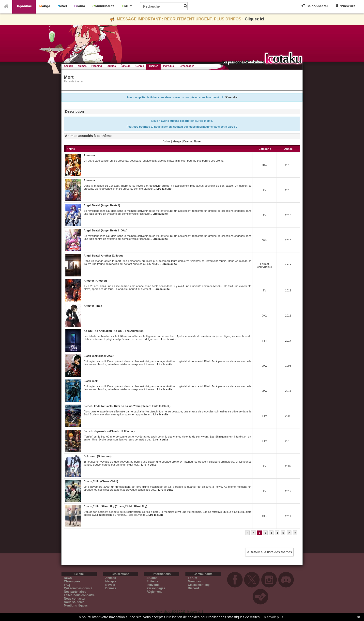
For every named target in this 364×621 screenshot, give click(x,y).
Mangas (111, 581)
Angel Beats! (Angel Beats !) (102, 205)
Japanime (24, 6)
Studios (111, 66)
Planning (97, 66)
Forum (127, 6)
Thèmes (153, 66)
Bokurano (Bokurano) (98, 456)
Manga (45, 6)
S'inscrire (345, 6)
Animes (82, 66)
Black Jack (91, 381)
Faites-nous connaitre (79, 595)
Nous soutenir (74, 602)
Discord (193, 588)
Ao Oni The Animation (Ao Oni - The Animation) (114, 331)
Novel (62, 6)
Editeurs (152, 581)
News (68, 578)
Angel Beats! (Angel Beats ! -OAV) (106, 230)
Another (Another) (95, 281)
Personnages (187, 66)
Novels (110, 585)
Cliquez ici (254, 19)
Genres (140, 66)
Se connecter (315, 6)
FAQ (67, 585)
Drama (80, 6)
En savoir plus (273, 617)
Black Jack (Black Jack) (99, 356)
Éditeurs (126, 66)
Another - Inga (93, 306)
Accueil (68, 66)
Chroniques (72, 581)
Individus (168, 66)
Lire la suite (164, 189)
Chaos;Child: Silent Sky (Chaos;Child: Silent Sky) (115, 506)
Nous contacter (75, 599)
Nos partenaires (75, 592)
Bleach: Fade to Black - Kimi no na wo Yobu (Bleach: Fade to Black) (127, 406)
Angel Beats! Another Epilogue (104, 256)
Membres (194, 581)
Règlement (154, 592)
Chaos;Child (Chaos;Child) (101, 481)
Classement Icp (199, 585)
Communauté (103, 6)
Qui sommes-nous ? (78, 588)
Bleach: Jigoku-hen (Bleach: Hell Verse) (109, 431)
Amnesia (89, 155)
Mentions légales (76, 606)
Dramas (111, 588)
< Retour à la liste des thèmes (269, 552)
